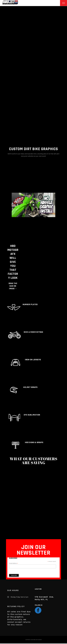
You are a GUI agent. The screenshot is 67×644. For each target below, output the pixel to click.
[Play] (33, 205)
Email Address (14, 564)
